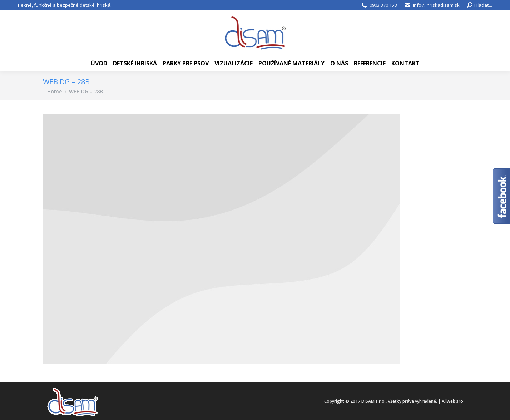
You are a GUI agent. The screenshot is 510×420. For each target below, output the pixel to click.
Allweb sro (452, 401)
